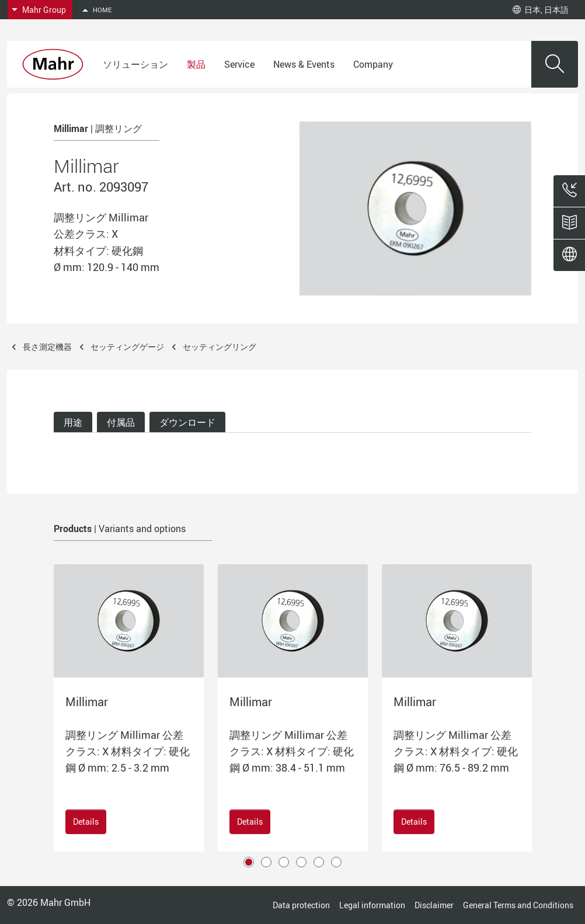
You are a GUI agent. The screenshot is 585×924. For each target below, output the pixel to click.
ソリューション (135, 64)
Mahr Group (44, 10)
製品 (196, 64)
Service (239, 64)
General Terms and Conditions (518, 905)
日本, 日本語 (541, 10)
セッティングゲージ (127, 347)
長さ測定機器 (47, 347)
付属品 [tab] (121, 422)
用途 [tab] (73, 422)
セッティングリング (220, 347)
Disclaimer (434, 905)
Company (373, 64)
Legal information (372, 905)
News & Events (304, 64)
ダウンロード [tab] (187, 422)
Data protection (301, 905)
